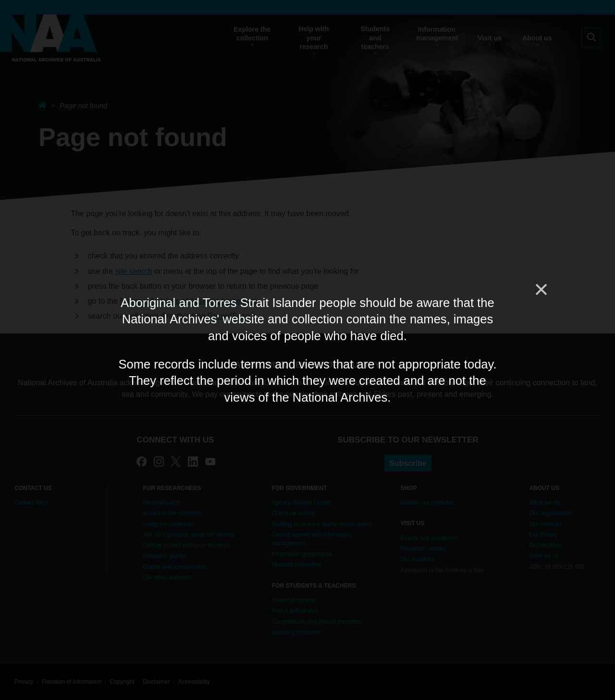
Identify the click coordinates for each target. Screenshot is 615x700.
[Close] (541, 290)
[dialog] (307, 350)
